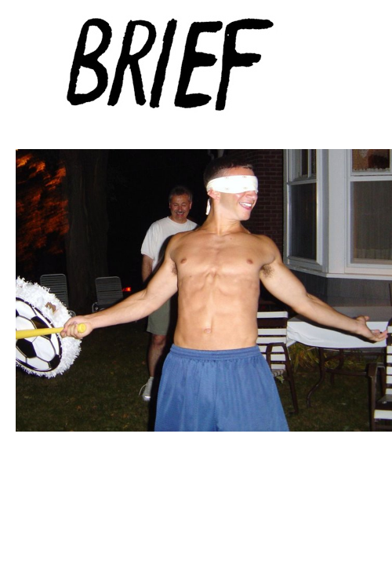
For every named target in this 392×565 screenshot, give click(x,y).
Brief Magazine (196, 75)
